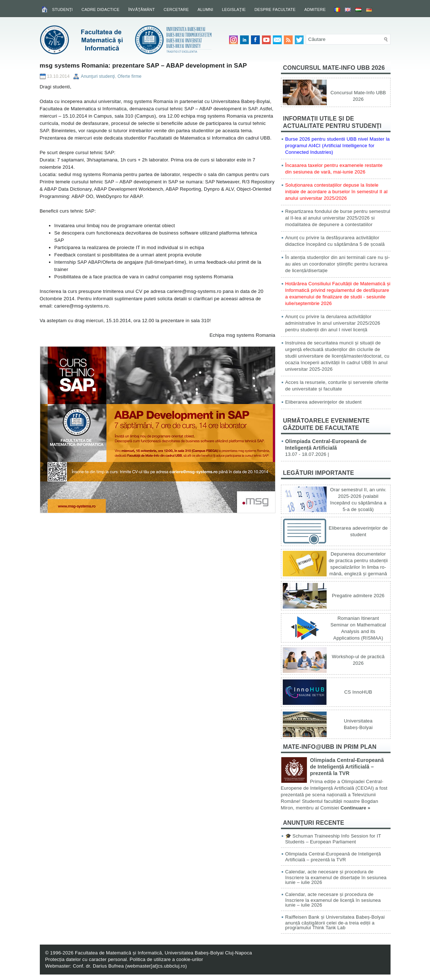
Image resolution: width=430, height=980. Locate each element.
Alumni (206, 9)
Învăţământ (142, 9)
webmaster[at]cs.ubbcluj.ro (156, 966)
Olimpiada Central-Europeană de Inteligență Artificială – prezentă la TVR (347, 767)
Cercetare (176, 9)
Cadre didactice (100, 9)
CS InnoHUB (358, 692)
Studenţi (63, 9)
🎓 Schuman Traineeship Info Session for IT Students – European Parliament (333, 839)
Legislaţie (234, 9)
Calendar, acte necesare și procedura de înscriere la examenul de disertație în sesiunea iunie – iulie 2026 (336, 877)
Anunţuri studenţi (98, 76)
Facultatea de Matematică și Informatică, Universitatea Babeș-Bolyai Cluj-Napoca (163, 953)
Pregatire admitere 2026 (358, 596)
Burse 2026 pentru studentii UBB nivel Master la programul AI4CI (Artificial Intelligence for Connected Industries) (338, 146)
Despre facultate (275, 9)
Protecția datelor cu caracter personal (86, 959)
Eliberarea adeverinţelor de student (324, 402)
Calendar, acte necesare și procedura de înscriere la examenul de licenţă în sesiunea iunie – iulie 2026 (333, 900)
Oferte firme (130, 76)
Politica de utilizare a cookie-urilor (166, 959)
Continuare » (355, 808)
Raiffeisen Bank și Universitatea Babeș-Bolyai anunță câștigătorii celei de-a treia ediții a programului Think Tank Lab (335, 922)
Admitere (315, 9)
